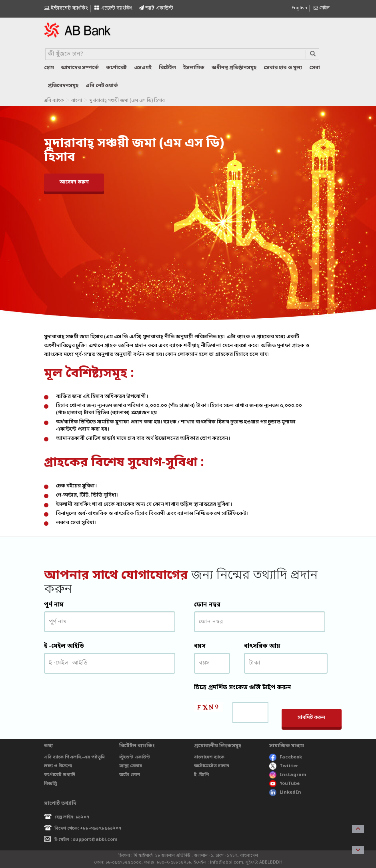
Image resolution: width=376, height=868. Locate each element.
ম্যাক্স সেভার (131, 766)
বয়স (200, 646)
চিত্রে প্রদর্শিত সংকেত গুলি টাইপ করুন (243, 688)
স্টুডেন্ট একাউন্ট (135, 757)
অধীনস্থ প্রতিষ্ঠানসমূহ (234, 68)
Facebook (286, 757)
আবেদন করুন (74, 182)
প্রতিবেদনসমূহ (63, 86)
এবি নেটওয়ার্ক (102, 86)
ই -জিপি (202, 775)
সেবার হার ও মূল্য (283, 68)
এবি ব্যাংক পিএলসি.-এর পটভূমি (74, 757)
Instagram (288, 775)
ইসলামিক (194, 68)
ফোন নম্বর (207, 605)
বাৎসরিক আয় (262, 646)
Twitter (284, 766)
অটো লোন (130, 775)
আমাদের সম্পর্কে (80, 68)
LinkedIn (285, 792)
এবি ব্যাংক (54, 101)
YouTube (284, 784)
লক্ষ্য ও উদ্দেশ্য (58, 766)
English (299, 8)
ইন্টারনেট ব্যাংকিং (66, 8)
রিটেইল (167, 68)
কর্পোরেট (116, 68)
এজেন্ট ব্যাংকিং (113, 8)
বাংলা (77, 101)
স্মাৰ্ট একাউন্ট (156, 8)
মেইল (322, 8)
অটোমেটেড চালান (212, 766)
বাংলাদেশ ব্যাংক (209, 757)
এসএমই (143, 68)
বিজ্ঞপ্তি (51, 784)
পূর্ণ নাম (54, 605)
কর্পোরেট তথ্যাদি (60, 775)
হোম (49, 68)
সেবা (315, 68)
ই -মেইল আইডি (64, 646)
